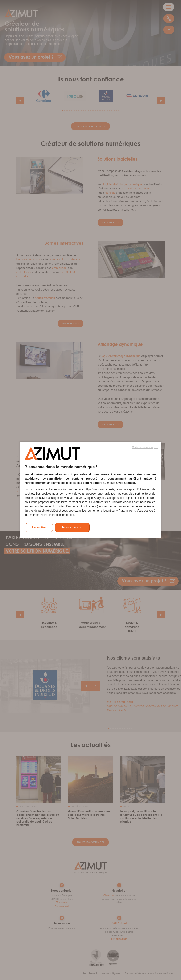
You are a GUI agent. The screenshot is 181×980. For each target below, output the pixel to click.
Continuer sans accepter (145, 447)
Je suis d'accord (72, 527)
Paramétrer (39, 527)
